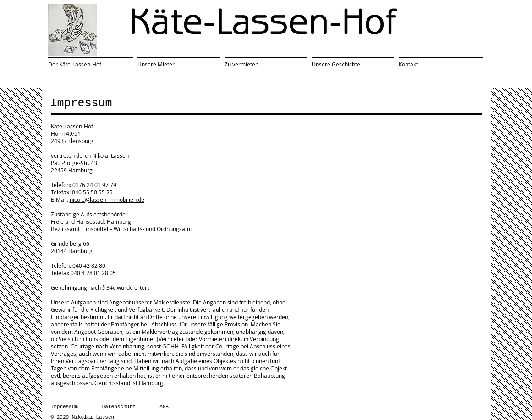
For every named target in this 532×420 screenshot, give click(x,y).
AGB (164, 407)
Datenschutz (119, 407)
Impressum (64, 407)
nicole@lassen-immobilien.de (107, 199)
